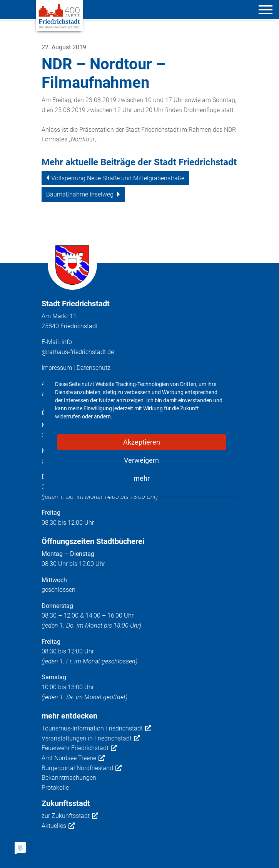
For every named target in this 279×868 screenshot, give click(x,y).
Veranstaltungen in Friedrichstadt (91, 739)
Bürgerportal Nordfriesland (82, 768)
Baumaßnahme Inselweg (80, 194)
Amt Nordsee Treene (73, 758)
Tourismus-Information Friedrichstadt (96, 729)
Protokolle (55, 788)
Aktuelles (58, 826)
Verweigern (141, 460)
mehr (142, 478)
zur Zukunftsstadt (70, 816)
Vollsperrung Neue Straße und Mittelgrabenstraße (118, 178)
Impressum (57, 368)
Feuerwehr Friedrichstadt (79, 748)
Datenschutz (94, 368)
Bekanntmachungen (69, 778)
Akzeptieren (142, 442)
